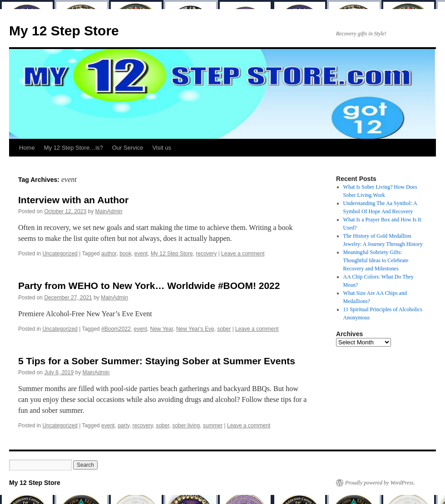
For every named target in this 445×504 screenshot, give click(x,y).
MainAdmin (109, 211)
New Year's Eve (195, 329)
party (124, 426)
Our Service (128, 148)
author (109, 254)
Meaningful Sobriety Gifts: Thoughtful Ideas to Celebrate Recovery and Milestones (376, 260)
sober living (186, 426)
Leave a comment (243, 254)
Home (27, 148)
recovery (206, 254)
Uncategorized (60, 254)
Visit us (162, 148)
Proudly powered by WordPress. (380, 483)
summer (213, 426)
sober (224, 329)
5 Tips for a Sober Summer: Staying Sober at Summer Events (157, 361)
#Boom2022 (116, 329)
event (141, 254)
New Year (162, 329)
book (125, 254)
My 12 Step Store (64, 31)
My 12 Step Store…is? (74, 148)
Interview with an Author (73, 200)
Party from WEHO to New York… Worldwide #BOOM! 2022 (149, 286)
